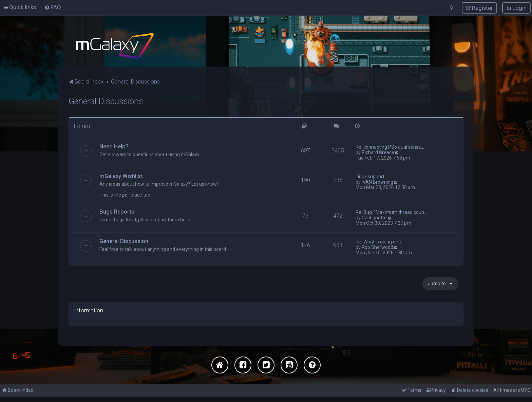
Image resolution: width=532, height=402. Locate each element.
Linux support (370, 176)
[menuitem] (53, 7)
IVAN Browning (377, 181)
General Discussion (124, 240)
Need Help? (114, 146)
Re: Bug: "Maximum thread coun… (391, 212)
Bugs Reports (117, 211)
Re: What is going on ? (379, 241)
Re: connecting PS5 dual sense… (390, 146)
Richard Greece (378, 152)
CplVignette (374, 217)
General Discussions (106, 101)
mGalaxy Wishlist (121, 175)
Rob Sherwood (377, 246)
